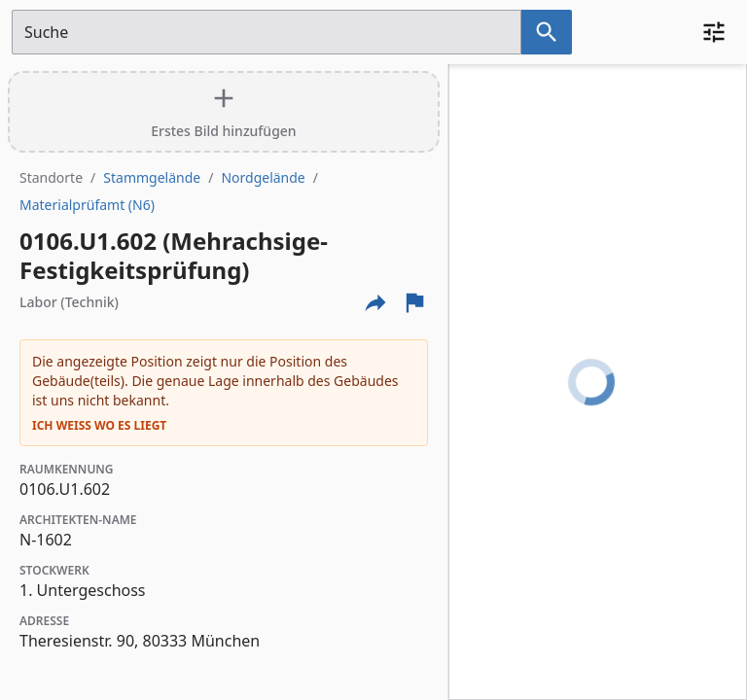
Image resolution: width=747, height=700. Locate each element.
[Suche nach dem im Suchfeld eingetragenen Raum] (547, 32)
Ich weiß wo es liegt (99, 426)
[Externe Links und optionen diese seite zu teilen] (375, 302)
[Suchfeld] (267, 32)
